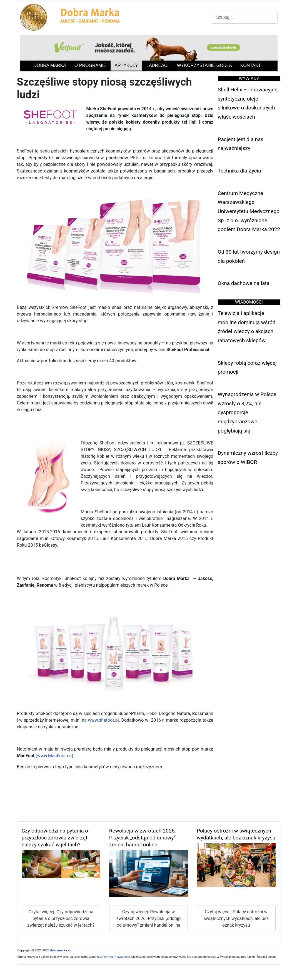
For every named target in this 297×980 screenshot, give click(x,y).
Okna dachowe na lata (244, 283)
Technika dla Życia (239, 171)
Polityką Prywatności (116, 957)
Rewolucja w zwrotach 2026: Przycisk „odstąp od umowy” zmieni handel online (143, 838)
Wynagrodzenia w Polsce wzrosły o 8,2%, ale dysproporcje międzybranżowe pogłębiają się (247, 412)
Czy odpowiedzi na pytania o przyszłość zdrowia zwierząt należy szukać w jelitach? (55, 838)
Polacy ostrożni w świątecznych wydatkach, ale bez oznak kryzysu (236, 834)
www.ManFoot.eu (55, 756)
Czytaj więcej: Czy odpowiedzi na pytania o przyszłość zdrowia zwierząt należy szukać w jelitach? (61, 918)
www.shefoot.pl (103, 720)
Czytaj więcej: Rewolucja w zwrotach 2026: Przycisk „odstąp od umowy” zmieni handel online (149, 918)
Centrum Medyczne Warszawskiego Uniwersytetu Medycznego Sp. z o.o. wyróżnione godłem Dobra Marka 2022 (249, 211)
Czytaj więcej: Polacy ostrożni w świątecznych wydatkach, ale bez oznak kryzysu (236, 918)
